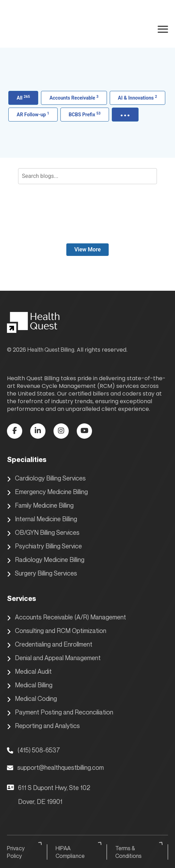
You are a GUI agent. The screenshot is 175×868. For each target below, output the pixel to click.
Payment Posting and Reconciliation (60, 712)
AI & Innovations (138, 97)
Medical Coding (32, 699)
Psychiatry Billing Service (44, 546)
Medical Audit (29, 672)
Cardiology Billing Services (46, 478)
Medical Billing (30, 685)
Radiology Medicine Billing (46, 560)
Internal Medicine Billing (42, 519)
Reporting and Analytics (43, 726)
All (23, 97)
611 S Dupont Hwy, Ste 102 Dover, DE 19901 (49, 795)
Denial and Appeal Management (54, 658)
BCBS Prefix (85, 114)
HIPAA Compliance (79, 852)
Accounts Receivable (74, 97)
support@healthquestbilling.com (55, 767)
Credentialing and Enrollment (50, 644)
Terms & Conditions (140, 852)
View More (87, 249)
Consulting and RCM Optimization (57, 631)
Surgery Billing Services (42, 573)
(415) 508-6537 (34, 750)
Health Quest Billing (51, 350)
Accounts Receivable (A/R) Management (66, 617)
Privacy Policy (25, 852)
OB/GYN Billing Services (43, 533)
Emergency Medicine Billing (47, 492)
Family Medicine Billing (40, 506)
